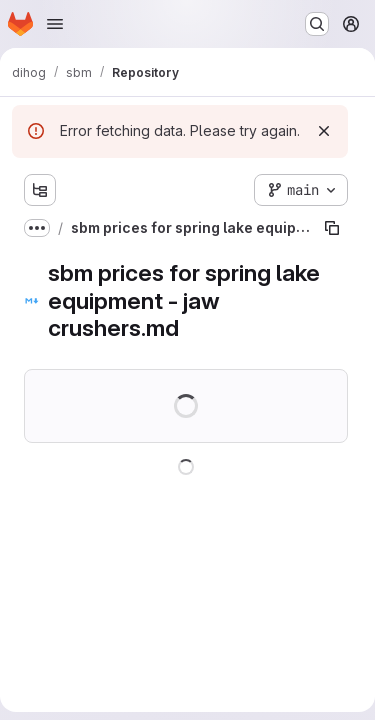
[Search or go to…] (317, 24)
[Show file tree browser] (40, 190)
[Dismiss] (324, 131)
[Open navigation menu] (55, 24)
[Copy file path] (332, 228)
